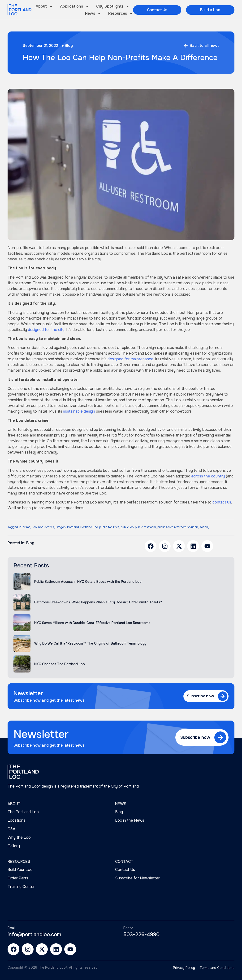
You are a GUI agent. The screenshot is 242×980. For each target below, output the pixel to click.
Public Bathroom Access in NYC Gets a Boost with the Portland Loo (88, 582)
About (44, 6)
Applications (75, 6)
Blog (69, 46)
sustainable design (79, 411)
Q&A (11, 829)
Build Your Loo (20, 870)
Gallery (14, 846)
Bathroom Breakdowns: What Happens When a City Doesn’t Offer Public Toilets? (98, 602)
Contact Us (125, 870)
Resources (121, 13)
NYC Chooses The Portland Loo (60, 664)
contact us (222, 502)
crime (26, 527)
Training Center (21, 887)
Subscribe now (201, 696)
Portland (73, 527)
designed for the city (46, 330)
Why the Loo (19, 837)
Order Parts (18, 878)
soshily (205, 527)
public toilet (165, 527)
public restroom (145, 527)
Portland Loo (89, 527)
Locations (16, 820)
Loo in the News (130, 820)
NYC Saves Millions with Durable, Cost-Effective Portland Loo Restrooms (92, 623)
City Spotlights (113, 6)
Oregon (61, 527)
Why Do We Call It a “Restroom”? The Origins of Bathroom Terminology (90, 643)
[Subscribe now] (223, 696)
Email (11, 928)
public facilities (109, 527)
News (93, 13)
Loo (34, 527)
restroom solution (186, 527)
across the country (208, 476)
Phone (128, 928)
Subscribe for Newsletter (137, 878)
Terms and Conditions (217, 968)
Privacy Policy (184, 968)
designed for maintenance (130, 359)
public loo (127, 527)
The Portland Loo (23, 812)
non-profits (46, 527)
